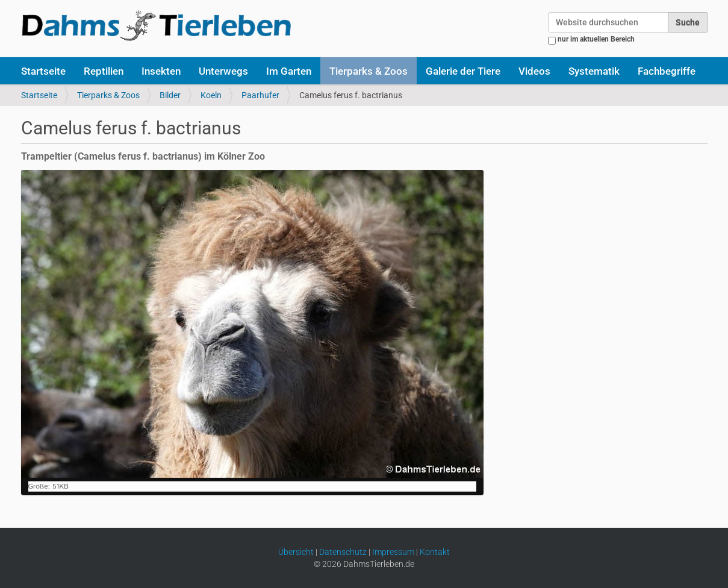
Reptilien (104, 71)
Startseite (43, 71)
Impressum (393, 552)
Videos (534, 71)
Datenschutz (343, 552)
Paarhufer (260, 95)
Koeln (211, 95)
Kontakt (435, 552)
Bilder (170, 95)
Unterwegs (223, 71)
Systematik (594, 71)
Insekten (161, 71)
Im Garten (289, 71)
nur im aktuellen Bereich (596, 39)
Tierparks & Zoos (369, 71)
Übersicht (296, 552)
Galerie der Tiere (463, 71)
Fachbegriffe (667, 71)
